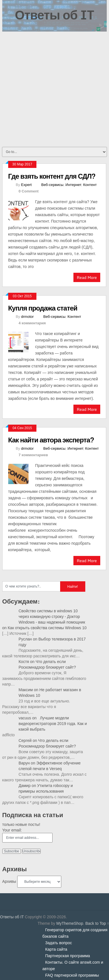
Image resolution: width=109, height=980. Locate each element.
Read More (87, 277)
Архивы (9, 881)
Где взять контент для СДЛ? (52, 176)
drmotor (28, 317)
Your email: (12, 830)
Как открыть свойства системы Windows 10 (47, 628)
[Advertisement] (54, 89)
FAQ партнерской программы (72, 975)
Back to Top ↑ (97, 923)
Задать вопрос (59, 943)
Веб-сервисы (52, 185)
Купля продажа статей (43, 308)
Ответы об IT (54, 15)
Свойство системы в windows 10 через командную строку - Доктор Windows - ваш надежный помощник (52, 617)
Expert (27, 185)
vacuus (25, 718)
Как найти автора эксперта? (51, 440)
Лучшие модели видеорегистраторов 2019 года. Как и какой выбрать (53, 724)
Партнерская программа (68, 956)
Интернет (73, 185)
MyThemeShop (70, 923)
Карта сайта (56, 949)
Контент (90, 185)
